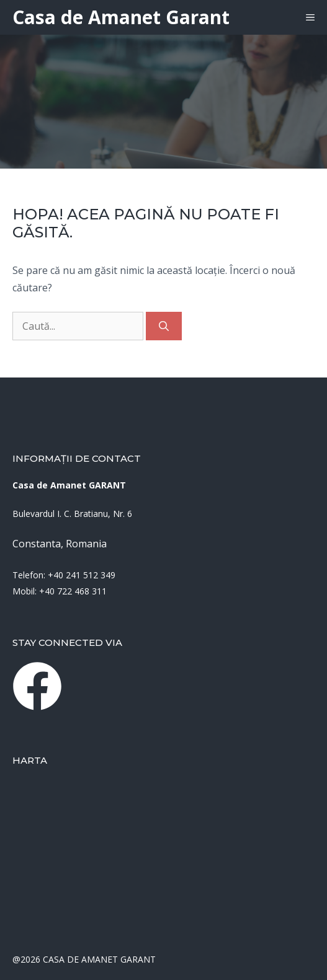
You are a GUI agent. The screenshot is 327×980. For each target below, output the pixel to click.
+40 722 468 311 (73, 591)
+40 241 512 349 (82, 575)
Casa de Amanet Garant (121, 17)
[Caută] (164, 326)
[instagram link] (37, 686)
